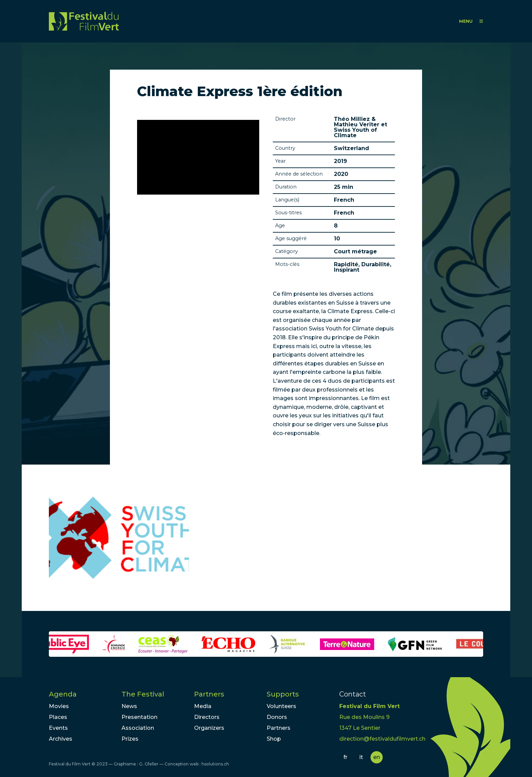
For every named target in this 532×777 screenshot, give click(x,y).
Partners (209, 694)
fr (345, 757)
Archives (61, 739)
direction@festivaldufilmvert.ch (382, 739)
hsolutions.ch (215, 764)
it (361, 757)
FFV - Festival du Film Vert (84, 21)
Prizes (130, 739)
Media (203, 706)
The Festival (143, 694)
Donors (277, 717)
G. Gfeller (149, 764)
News (129, 706)
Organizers (209, 728)
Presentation (139, 717)
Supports (283, 694)
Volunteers (281, 706)
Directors (207, 717)
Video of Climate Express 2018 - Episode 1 (198, 157)
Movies (59, 706)
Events (58, 728)
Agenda (63, 694)
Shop (274, 739)
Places (58, 717)
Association (138, 728)
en (377, 757)
